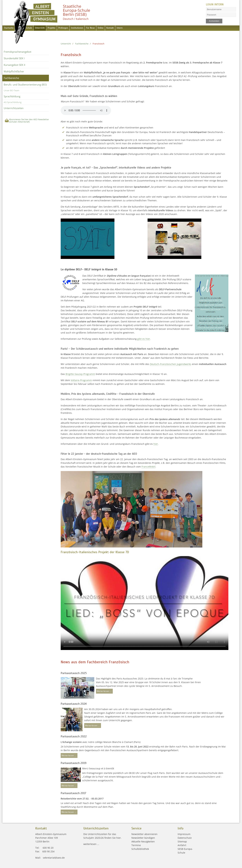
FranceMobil (148, 467)
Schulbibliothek (140, 849)
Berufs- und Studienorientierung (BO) (25, 85)
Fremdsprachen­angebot (17, 52)
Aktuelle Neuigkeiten (143, 841)
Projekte (58, 28)
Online (116, 28)
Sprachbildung (12, 96)
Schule (31, 28)
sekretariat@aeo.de (54, 858)
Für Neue (104, 28)
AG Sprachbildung (13, 102)
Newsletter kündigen (143, 838)
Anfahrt (182, 845)
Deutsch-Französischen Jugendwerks (171, 364)
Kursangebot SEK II (14, 65)
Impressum (184, 834)
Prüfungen (72, 28)
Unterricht (44, 28)
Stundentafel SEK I (14, 58)
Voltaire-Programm (81, 380)
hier (156, 444)
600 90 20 (48, 848)
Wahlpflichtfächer (14, 71)
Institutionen (88, 28)
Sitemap (182, 841)
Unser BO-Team (11, 90)
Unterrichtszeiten (14, 108)
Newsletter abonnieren (144, 834)
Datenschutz (185, 838)
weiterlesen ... (91, 844)
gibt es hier (144, 339)
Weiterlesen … (104, 691)
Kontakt (128, 28)
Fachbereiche (11, 78)
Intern (139, 28)
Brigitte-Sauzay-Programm (80, 374)
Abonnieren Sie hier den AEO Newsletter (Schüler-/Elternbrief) (29, 121)
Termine (136, 845)
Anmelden (214, 21)
